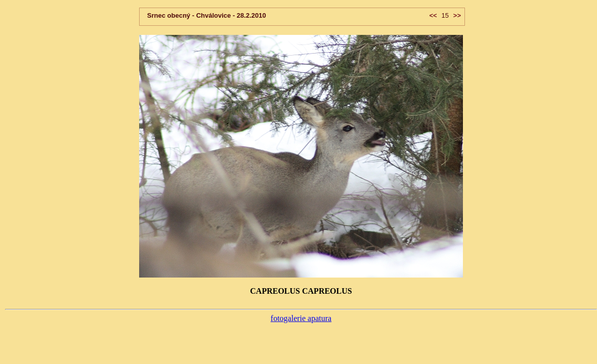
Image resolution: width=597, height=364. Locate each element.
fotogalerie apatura (301, 318)
